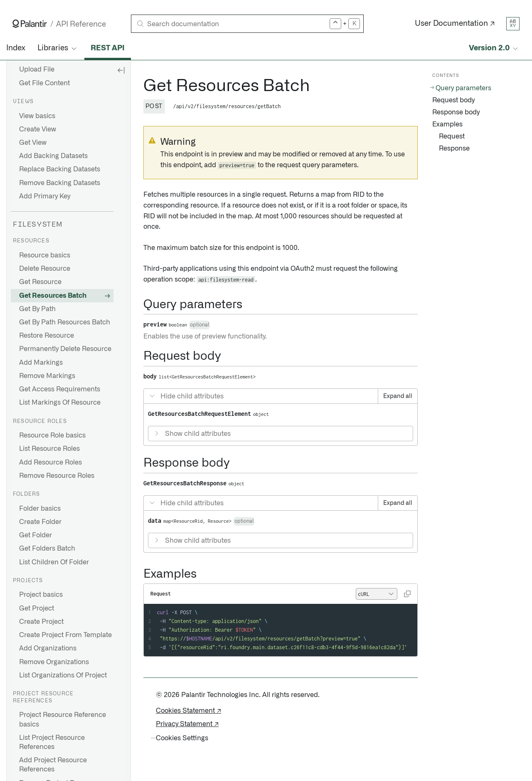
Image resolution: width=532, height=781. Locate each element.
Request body (453, 100)
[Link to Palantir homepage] (30, 24)
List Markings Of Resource (60, 403)
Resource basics (45, 255)
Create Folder (40, 522)
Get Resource (40, 282)
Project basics (41, 595)
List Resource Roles (49, 449)
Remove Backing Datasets (60, 183)
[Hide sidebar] (121, 70)
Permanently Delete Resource (65, 349)
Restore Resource (47, 336)
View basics (37, 116)
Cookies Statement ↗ (188, 711)
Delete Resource (45, 269)
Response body (456, 112)
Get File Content (44, 83)
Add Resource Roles (50, 462)
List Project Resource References (52, 742)
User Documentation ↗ (455, 24)
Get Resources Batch (53, 296)
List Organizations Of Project (63, 675)
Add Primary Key (45, 196)
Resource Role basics (52, 435)
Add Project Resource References (53, 765)
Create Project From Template (65, 635)
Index (16, 48)
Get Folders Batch (47, 549)
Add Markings (41, 363)
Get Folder (36, 535)
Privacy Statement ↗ (187, 724)
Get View (33, 143)
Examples (447, 124)
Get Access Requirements (60, 389)
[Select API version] (494, 48)
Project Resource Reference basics (63, 719)
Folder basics (40, 509)
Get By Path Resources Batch (65, 322)
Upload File (37, 69)
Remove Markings (47, 376)
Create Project (41, 622)
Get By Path (37, 309)
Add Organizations (48, 648)
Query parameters (463, 88)
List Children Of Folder (54, 562)
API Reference (81, 24)
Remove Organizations (54, 662)
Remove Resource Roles (57, 476)
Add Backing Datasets (53, 156)
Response (454, 148)
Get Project (37, 608)
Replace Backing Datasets (60, 169)
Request (452, 136)
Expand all (398, 396)
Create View (38, 129)
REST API (108, 48)
